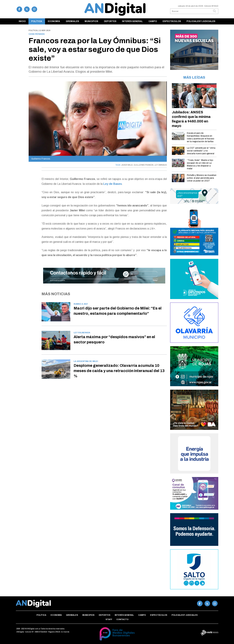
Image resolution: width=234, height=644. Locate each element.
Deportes (110, 21)
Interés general (132, 21)
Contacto (122, 619)
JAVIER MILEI (127, 165)
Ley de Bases (113, 184)
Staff (109, 619)
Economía (54, 21)
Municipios (91, 21)
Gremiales (72, 21)
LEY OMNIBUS (161, 165)
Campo (153, 21)
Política (37, 21)
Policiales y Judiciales (201, 21)
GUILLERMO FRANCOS (144, 165)
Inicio (22, 21)
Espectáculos (172, 21)
